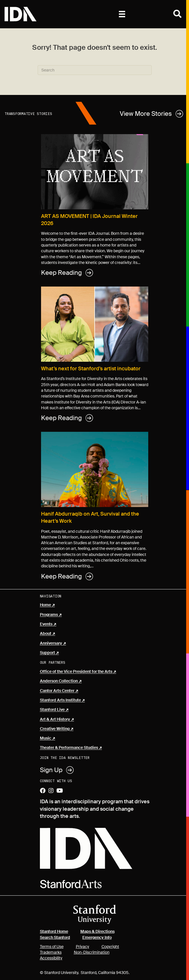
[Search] (95, 70)
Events (46, 624)
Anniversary (51, 643)
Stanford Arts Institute (60, 700)
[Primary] (122, 14)
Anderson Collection (59, 681)
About (46, 634)
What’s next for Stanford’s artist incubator (91, 369)
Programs (49, 615)
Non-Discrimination (92, 952)
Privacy (83, 947)
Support (47, 653)
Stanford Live (52, 710)
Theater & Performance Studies (69, 748)
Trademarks (51, 952)
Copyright (110, 947)
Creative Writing (55, 729)
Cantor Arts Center (57, 691)
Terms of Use (52, 947)
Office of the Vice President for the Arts (76, 672)
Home (45, 605)
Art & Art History (55, 719)
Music (46, 738)
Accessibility (51, 958)
